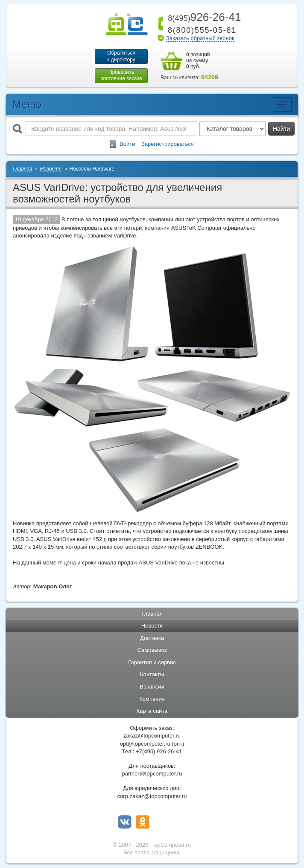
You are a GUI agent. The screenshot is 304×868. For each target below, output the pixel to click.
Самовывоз (152, 650)
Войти (127, 144)
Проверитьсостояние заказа (121, 75)
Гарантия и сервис (152, 663)
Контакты (152, 675)
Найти (281, 129)
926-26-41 (203, 17)
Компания (152, 699)
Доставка (152, 638)
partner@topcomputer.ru (152, 774)
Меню (27, 104)
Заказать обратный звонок (200, 38)
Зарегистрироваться (168, 144)
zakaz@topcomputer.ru (152, 736)
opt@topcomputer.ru (145, 744)
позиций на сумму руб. (198, 61)
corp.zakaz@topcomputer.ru (152, 796)
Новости (152, 626)
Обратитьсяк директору (121, 56)
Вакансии (152, 687)
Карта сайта (152, 711)
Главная (152, 614)
